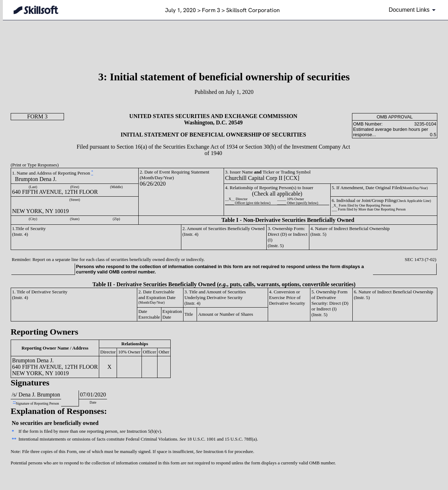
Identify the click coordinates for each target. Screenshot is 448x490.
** (14, 402)
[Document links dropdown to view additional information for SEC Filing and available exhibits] (413, 10)
